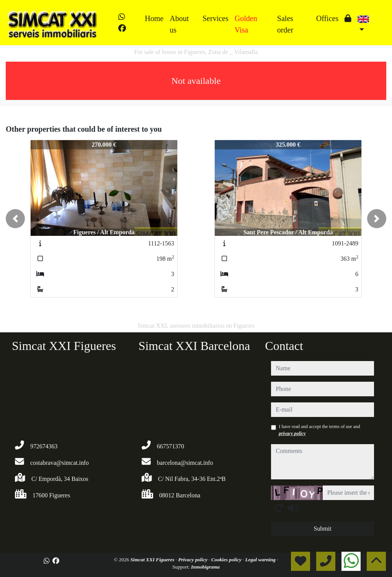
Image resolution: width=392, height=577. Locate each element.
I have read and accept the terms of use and (319, 430)
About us (179, 24)
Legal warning (261, 560)
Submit (323, 529)
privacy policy (292, 433)
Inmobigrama (205, 567)
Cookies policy (227, 560)
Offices (327, 18)
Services (216, 18)
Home (154, 18)
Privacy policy (193, 560)
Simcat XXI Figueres (153, 560)
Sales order (285, 24)
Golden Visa (246, 24)
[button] (15, 219)
